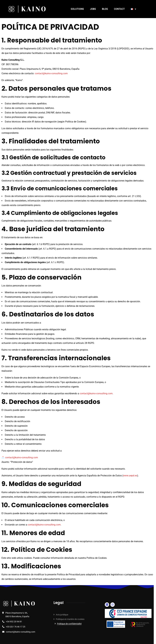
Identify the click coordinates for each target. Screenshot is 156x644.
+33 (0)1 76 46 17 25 (16, 627)
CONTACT (119, 9)
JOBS (93, 9)
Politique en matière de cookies (70, 619)
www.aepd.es (130, 476)
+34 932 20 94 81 (14, 622)
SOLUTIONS (77, 9)
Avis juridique (62, 615)
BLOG (105, 9)
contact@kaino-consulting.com (51, 73)
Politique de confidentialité (69, 624)
